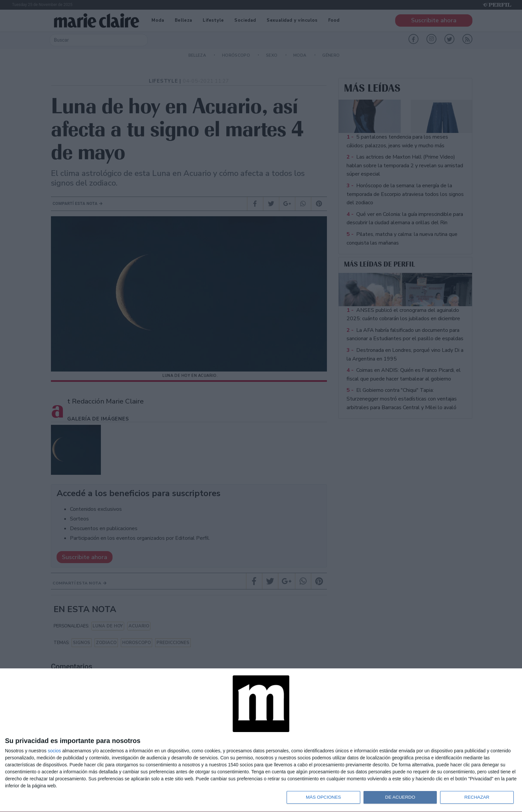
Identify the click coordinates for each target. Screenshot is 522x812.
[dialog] (261, 740)
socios (54, 750)
